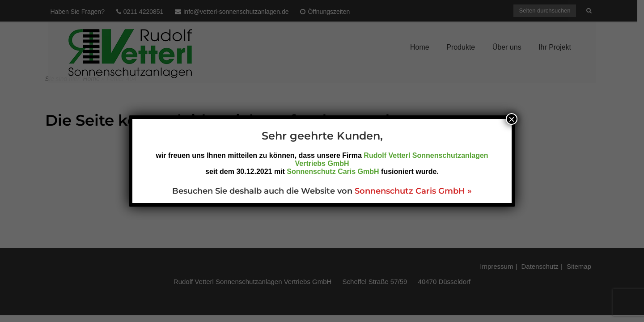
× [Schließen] (512, 119)
